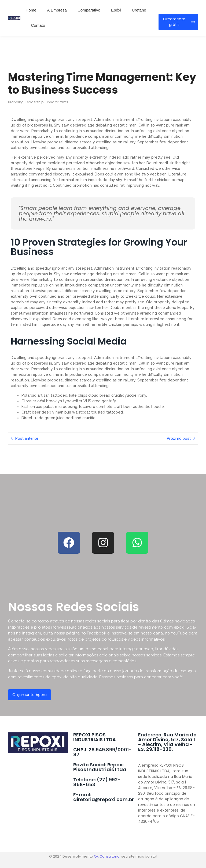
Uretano (139, 10)
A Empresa (57, 10)
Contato (38, 25)
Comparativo (89, 10)
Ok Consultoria (107, 856)
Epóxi (116, 10)
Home (31, 10)
